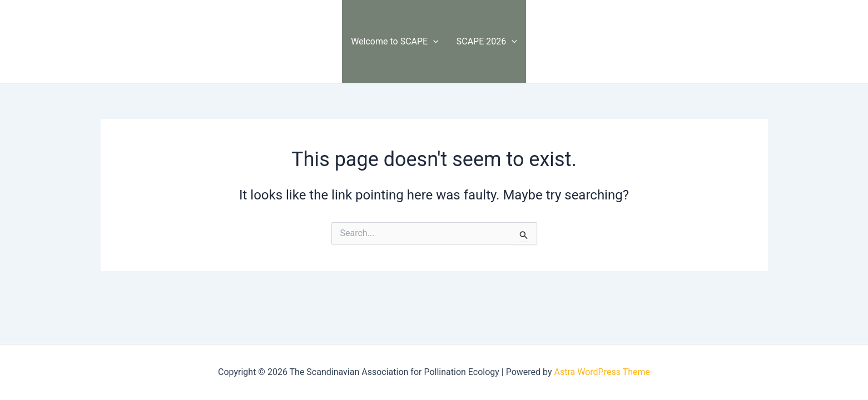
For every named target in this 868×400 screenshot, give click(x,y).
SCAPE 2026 (487, 41)
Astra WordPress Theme (602, 372)
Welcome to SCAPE (395, 41)
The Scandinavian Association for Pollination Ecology (209, 41)
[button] (433, 41)
